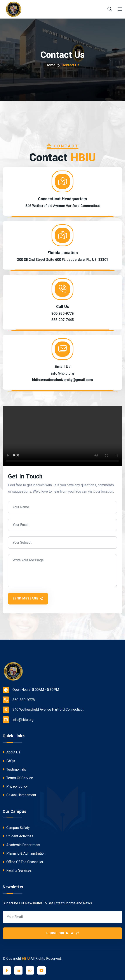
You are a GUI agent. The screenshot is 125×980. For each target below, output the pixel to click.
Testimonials (14, 769)
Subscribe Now (63, 933)
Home (50, 65)
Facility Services (17, 870)
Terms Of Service (18, 778)
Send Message (28, 598)
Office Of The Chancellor (23, 862)
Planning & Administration (24, 853)
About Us (11, 752)
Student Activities (18, 836)
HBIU (26, 959)
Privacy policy (15, 786)
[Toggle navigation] (120, 9)
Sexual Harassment (19, 795)
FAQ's (9, 761)
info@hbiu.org (18, 720)
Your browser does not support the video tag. (62, 436)
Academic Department (21, 845)
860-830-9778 (19, 700)
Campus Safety (16, 828)
